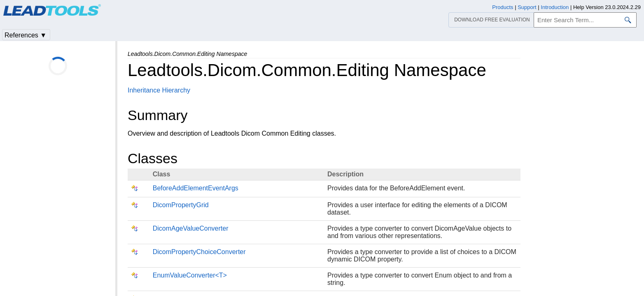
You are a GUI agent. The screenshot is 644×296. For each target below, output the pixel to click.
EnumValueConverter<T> (190, 275)
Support (527, 7)
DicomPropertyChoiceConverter (199, 252)
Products (503, 7)
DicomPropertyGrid (181, 205)
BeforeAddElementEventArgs (196, 188)
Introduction (555, 7)
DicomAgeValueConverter (191, 228)
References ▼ (26, 35)
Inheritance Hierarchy (159, 90)
